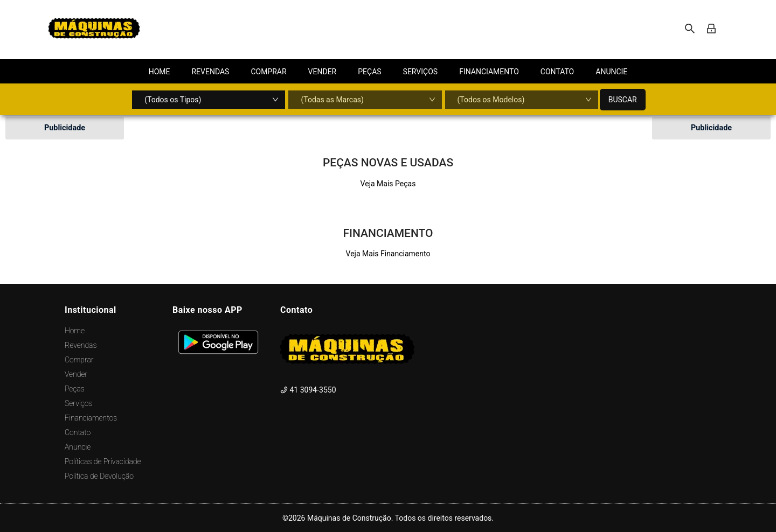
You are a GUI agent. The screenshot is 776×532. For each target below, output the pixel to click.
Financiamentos (91, 418)
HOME (160, 72)
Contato (78, 432)
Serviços (78, 403)
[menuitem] (160, 72)
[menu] (388, 71)
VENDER (323, 72)
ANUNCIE (611, 72)
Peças (75, 389)
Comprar (79, 360)
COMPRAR (268, 72)
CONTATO (557, 72)
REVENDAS (210, 72)
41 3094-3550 (308, 390)
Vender (76, 374)
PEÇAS (369, 72)
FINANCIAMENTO (489, 72)
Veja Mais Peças (388, 184)
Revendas (81, 345)
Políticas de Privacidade (103, 461)
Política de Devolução (99, 476)
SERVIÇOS (421, 72)
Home (75, 331)
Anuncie (78, 447)
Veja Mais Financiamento (388, 254)
